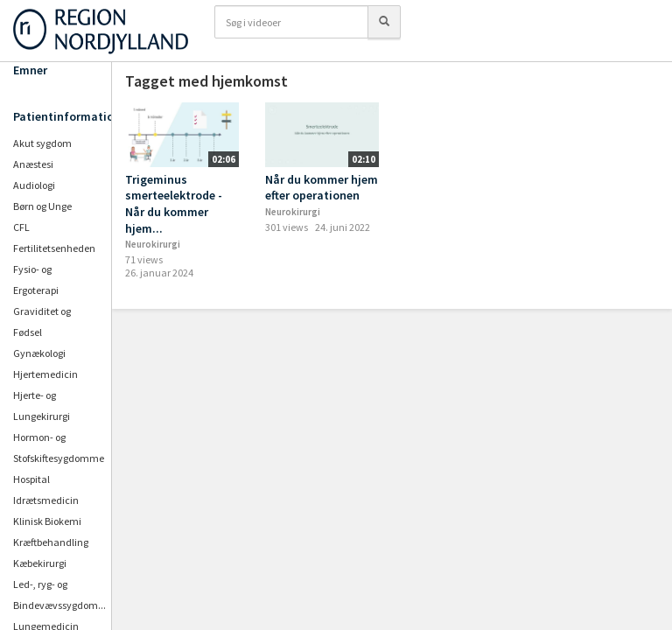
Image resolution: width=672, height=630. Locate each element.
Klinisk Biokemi (47, 521)
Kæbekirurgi (40, 563)
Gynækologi (39, 353)
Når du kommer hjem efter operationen (322, 188)
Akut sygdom (42, 143)
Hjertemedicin (45, 374)
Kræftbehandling (51, 542)
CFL (21, 227)
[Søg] (384, 22)
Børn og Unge (42, 206)
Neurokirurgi (153, 244)
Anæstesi (33, 164)
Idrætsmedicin (46, 500)
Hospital (31, 479)
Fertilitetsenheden (54, 248)
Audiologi (34, 185)
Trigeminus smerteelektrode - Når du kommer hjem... (174, 204)
